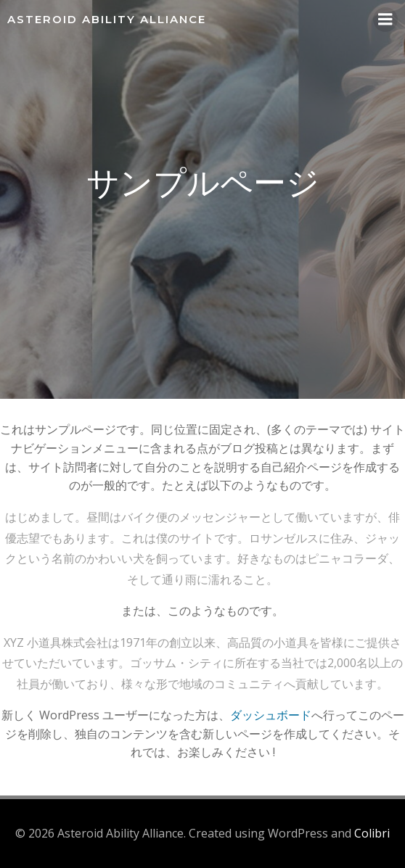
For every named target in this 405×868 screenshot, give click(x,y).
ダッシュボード (271, 715)
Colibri (372, 833)
